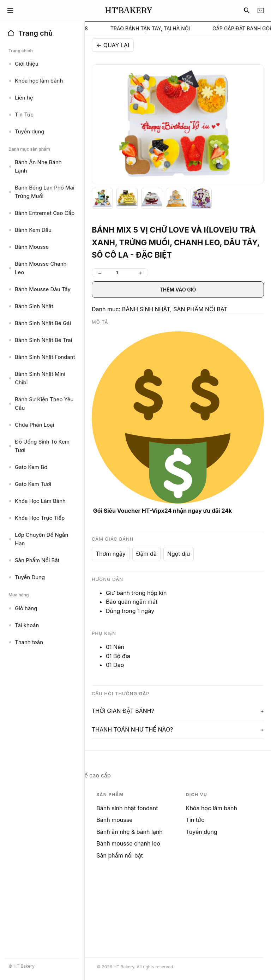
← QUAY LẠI (113, 45)
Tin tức (195, 820)
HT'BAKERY (128, 10)
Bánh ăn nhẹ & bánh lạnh (129, 832)
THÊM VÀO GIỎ (178, 290)
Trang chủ (30, 33)
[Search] (247, 11)
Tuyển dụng (202, 832)
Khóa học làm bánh (212, 808)
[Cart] (261, 11)
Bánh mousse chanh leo (128, 843)
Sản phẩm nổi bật (120, 855)
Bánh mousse (114, 820)
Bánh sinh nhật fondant (127, 808)
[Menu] (10, 11)
